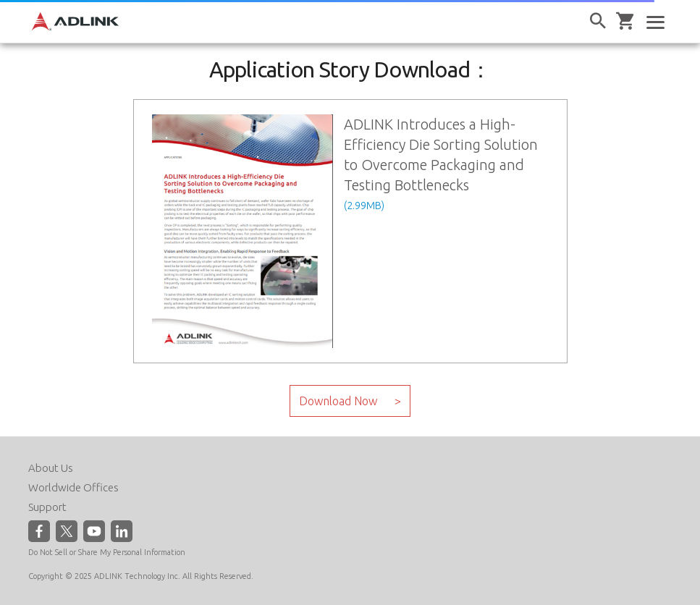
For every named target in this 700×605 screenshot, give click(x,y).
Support (47, 507)
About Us (51, 468)
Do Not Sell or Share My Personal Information (107, 552)
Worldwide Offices (73, 487)
